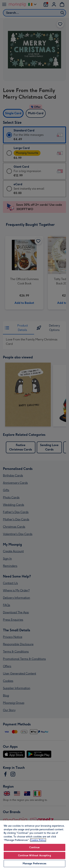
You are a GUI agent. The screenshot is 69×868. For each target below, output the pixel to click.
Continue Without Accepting (34, 855)
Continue (34, 847)
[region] (34, 844)
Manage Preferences (34, 864)
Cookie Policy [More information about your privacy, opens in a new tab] (38, 840)
